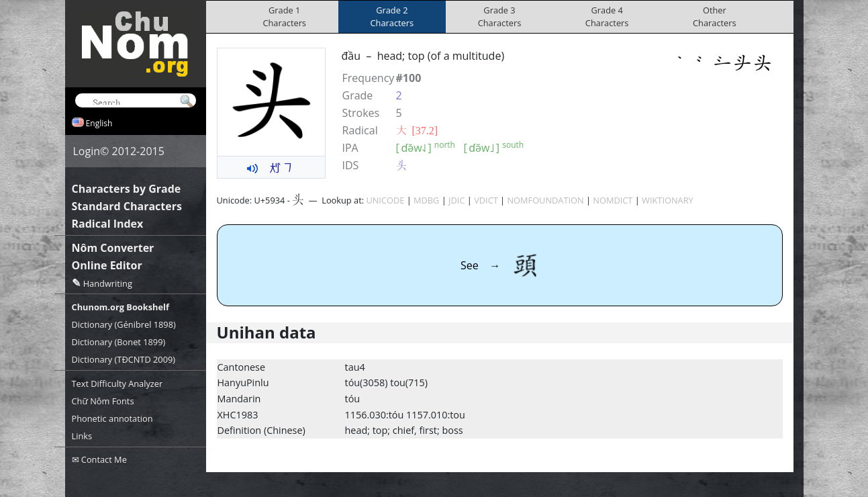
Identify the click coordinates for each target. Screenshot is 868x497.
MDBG (426, 200)
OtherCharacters (715, 16)
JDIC (456, 200)
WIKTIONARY (668, 200)
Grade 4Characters (607, 16)
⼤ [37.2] (417, 130)
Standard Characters (127, 206)
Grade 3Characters (500, 16)
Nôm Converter (113, 248)
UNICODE (385, 200)
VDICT (486, 200)
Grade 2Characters (392, 16)
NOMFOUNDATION (545, 200)
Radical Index (108, 224)
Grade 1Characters (284, 16)
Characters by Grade (127, 189)
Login (87, 151)
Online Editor (107, 265)
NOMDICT (613, 200)
